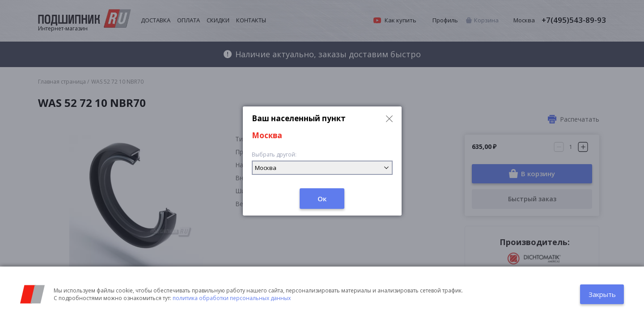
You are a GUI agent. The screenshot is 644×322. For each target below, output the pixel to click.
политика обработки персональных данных (232, 298)
